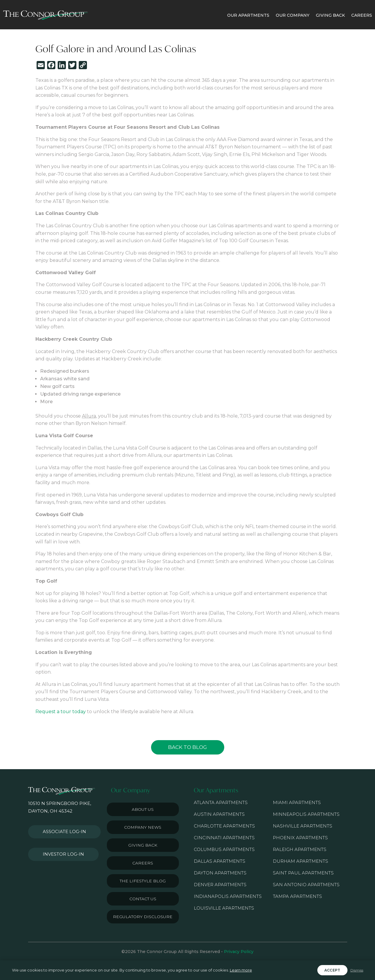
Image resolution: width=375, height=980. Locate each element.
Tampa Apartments (297, 896)
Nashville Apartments (303, 826)
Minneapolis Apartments (306, 814)
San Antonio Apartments (306, 885)
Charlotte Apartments (224, 826)
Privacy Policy (239, 952)
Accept (332, 970)
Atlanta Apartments (221, 802)
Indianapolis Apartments (228, 896)
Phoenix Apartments (300, 838)
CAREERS (362, 15)
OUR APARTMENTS (248, 15)
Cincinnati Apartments (224, 838)
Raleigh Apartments (300, 849)
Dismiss (357, 970)
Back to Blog (187, 747)
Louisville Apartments (224, 908)
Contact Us (143, 899)
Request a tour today (61, 712)
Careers (143, 863)
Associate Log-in (61, 830)
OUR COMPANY (293, 15)
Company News (143, 827)
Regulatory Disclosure (143, 917)
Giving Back (143, 845)
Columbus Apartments (224, 849)
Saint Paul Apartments (303, 873)
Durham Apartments (300, 861)
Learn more (241, 970)
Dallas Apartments (220, 861)
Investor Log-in (60, 848)
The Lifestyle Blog (143, 881)
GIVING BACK (330, 15)
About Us (143, 809)
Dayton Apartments (220, 873)
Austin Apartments (219, 814)
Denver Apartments (220, 885)
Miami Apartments (297, 802)
